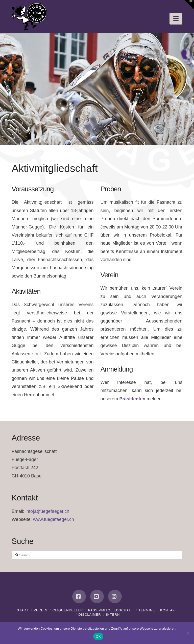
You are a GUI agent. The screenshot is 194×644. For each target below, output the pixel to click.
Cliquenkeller (68, 610)
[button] (176, 19)
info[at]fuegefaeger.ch (47, 511)
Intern (113, 615)
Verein (40, 610)
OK (98, 637)
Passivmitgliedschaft (111, 610)
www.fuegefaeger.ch (54, 519)
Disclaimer (90, 615)
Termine (147, 610)
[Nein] (188, 633)
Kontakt (169, 610)
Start (22, 610)
